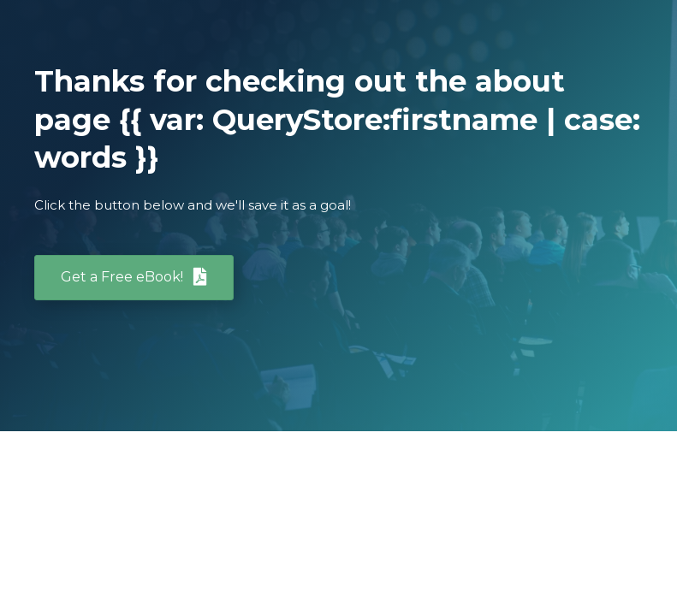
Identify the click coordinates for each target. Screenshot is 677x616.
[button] (134, 278)
